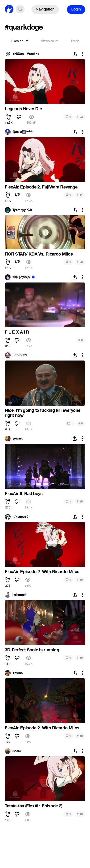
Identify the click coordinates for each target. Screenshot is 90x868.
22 (80, 117)
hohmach (19, 595)
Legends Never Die (23, 109)
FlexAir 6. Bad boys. (24, 494)
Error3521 (20, 355)
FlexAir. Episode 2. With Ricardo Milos (42, 572)
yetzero (18, 439)
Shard (17, 751)
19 (80, 580)
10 (80, 501)
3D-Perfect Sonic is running (32, 650)
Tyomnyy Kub (22, 210)
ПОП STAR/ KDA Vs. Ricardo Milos (39, 254)
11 (80, 195)
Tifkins (18, 673)
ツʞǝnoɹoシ (21, 517)
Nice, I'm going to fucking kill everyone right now (43, 413)
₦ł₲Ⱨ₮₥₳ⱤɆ (21, 277)
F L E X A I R (17, 332)
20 (80, 262)
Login (76, 9)
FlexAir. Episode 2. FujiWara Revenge (41, 187)
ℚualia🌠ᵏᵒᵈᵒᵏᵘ (23, 132)
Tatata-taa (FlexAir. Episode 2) (34, 806)
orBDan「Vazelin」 (27, 54)
